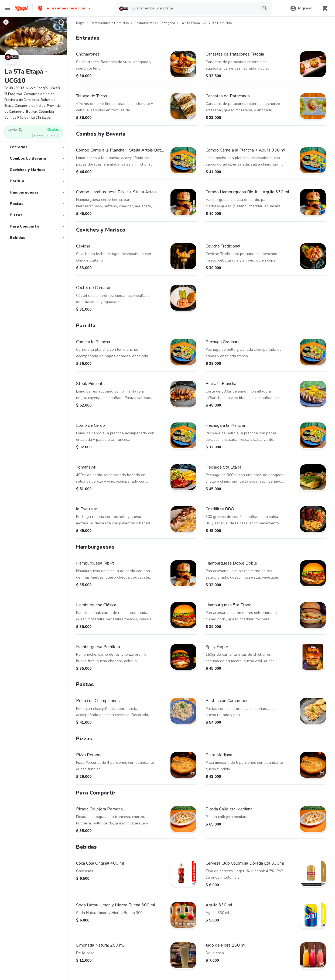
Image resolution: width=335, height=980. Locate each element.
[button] (65, 8)
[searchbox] (193, 8)
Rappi (81, 23)
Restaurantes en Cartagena (155, 23)
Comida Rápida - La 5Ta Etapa (28, 118)
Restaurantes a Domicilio (110, 23)
